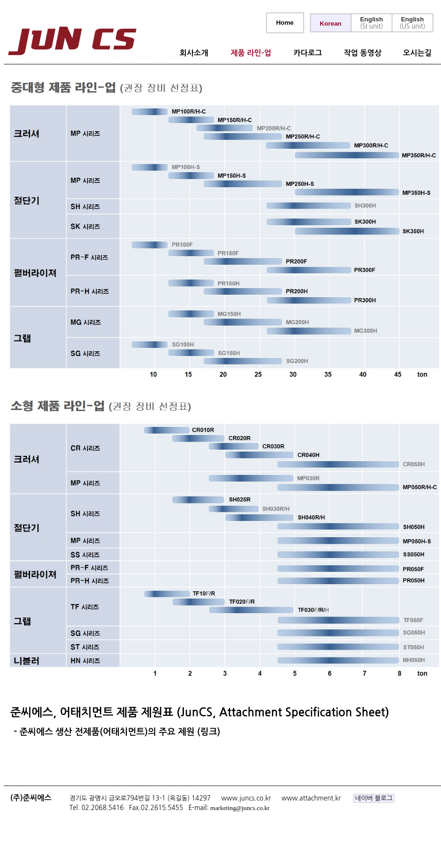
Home (285, 23)
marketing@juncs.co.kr (240, 808)
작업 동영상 (363, 53)
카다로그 (308, 53)
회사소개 (194, 53)
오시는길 (417, 53)
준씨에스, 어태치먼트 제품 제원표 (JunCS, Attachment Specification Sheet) (197, 713)
